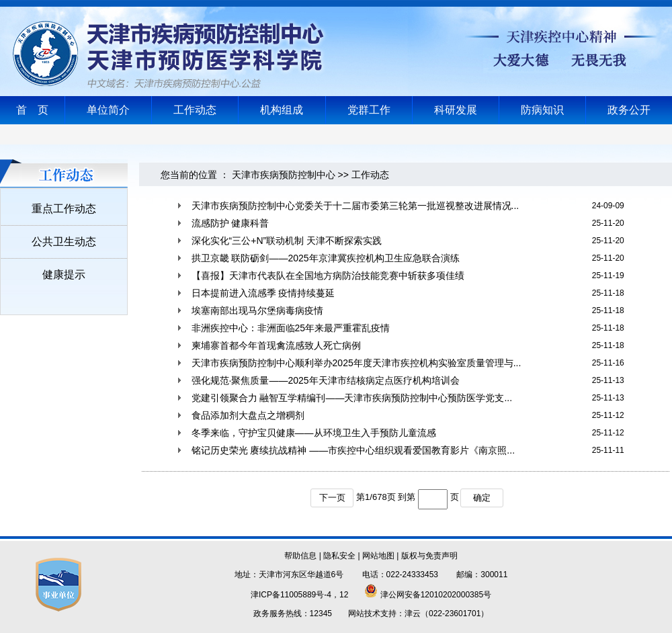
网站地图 (378, 556)
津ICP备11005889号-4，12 (299, 595)
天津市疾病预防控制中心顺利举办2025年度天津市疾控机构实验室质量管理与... (356, 363)
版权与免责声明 (429, 556)
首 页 (32, 110)
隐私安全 (339, 556)
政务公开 (629, 110)
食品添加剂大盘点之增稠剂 (248, 415)
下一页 (332, 498)
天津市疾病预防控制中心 (284, 175)
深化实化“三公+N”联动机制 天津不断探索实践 (287, 241)
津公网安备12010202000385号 (428, 595)
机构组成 (282, 110)
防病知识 (542, 110)
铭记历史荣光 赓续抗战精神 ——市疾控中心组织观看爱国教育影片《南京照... (353, 450)
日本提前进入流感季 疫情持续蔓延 (263, 293)
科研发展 (456, 110)
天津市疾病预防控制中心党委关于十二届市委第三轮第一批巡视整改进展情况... (355, 206)
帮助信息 (300, 556)
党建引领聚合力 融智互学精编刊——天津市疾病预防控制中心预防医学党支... (352, 398)
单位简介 (108, 110)
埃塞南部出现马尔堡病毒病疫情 (257, 310)
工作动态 (195, 110)
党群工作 (369, 110)
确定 (482, 498)
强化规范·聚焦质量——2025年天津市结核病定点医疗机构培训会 (326, 380)
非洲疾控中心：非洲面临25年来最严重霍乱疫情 (291, 328)
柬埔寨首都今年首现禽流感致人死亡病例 (276, 345)
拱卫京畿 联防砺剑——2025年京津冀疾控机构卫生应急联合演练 (326, 258)
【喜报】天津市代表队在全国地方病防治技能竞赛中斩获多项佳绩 (328, 276)
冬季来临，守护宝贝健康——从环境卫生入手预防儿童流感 (314, 433)
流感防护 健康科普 (230, 223)
